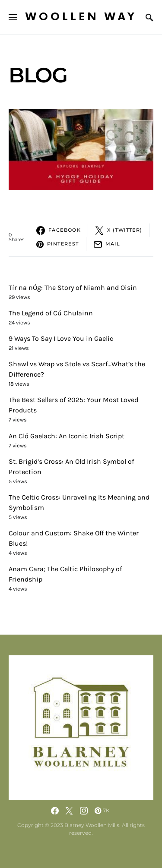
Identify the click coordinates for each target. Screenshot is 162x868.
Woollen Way (81, 17)
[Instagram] (84, 811)
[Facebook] (55, 811)
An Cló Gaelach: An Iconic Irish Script (67, 436)
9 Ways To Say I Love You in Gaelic (61, 338)
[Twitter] (69, 811)
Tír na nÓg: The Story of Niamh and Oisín (73, 288)
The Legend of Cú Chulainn (51, 313)
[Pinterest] (102, 811)
